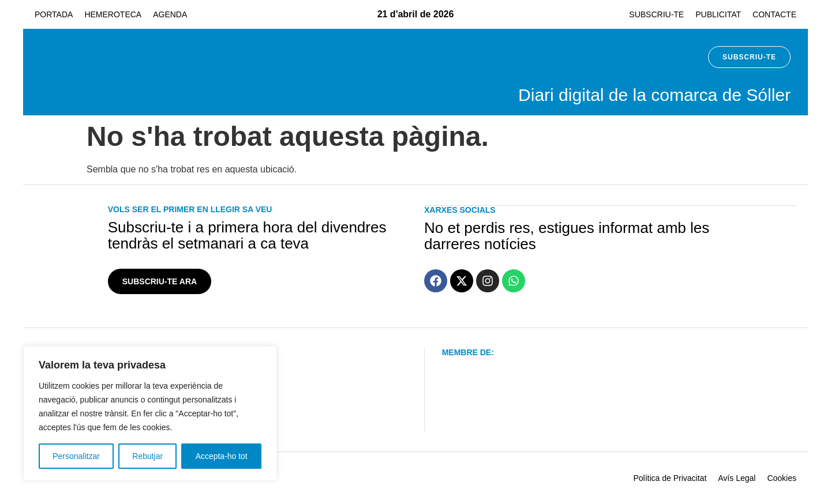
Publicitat (718, 14)
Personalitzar (76, 456)
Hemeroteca (113, 14)
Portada (54, 14)
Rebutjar (147, 456)
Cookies (782, 478)
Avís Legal (737, 478)
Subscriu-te (656, 14)
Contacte (774, 14)
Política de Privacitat (670, 478)
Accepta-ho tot (222, 456)
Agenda (170, 14)
